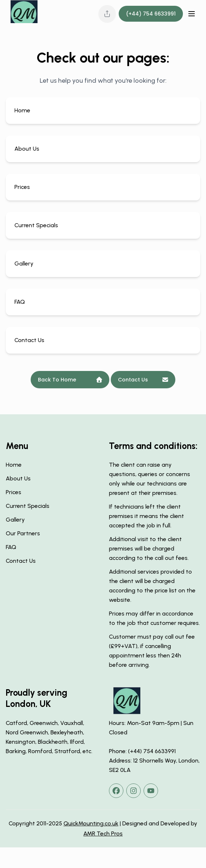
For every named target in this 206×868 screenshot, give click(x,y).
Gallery (15, 520)
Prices (14, 492)
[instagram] (133, 791)
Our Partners (23, 533)
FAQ (11, 547)
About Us (18, 478)
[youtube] (151, 791)
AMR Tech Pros (103, 834)
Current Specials (28, 506)
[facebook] (116, 791)
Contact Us (143, 380)
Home (14, 465)
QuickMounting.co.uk (91, 823)
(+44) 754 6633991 (151, 14)
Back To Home (70, 380)
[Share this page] (107, 14)
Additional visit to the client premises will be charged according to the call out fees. (149, 549)
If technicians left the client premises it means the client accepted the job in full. (146, 516)
